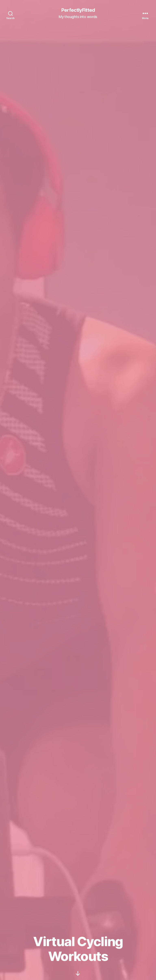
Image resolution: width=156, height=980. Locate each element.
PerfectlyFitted (78, 10)
